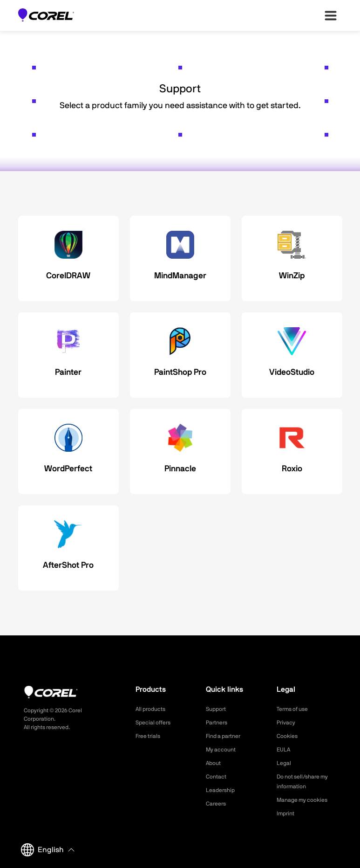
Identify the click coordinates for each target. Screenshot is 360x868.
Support (217, 709)
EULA (285, 750)
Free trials (150, 736)
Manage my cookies (306, 800)
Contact (218, 777)
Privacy (287, 723)
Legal (285, 763)
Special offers (156, 723)
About (215, 763)
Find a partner (226, 736)
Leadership (222, 790)
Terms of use (295, 709)
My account (223, 750)
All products (153, 709)
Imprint (287, 813)
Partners (218, 723)
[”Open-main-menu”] (331, 15)
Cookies (289, 736)
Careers (217, 804)
